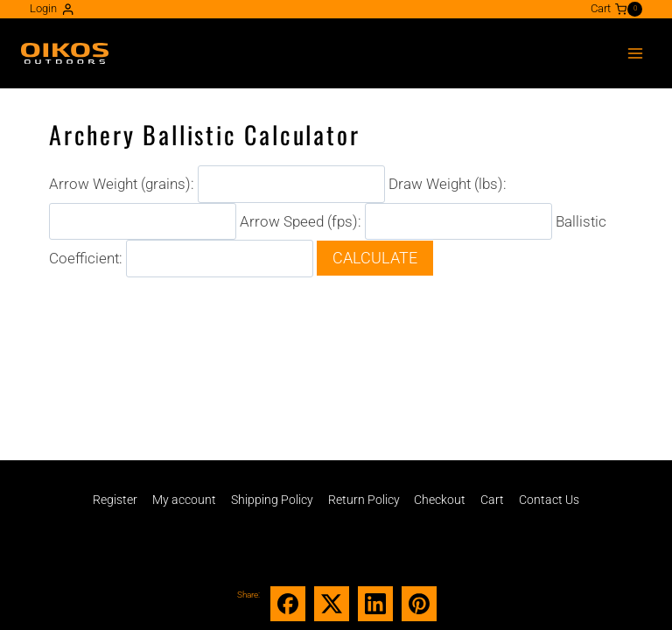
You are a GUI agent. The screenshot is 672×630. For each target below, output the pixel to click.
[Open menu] (635, 53)
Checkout (440, 500)
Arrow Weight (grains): (122, 184)
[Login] (52, 9)
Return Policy (364, 500)
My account (184, 500)
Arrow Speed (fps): (301, 220)
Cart (492, 500)
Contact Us (549, 500)
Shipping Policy (272, 500)
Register (115, 500)
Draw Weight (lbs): (448, 184)
